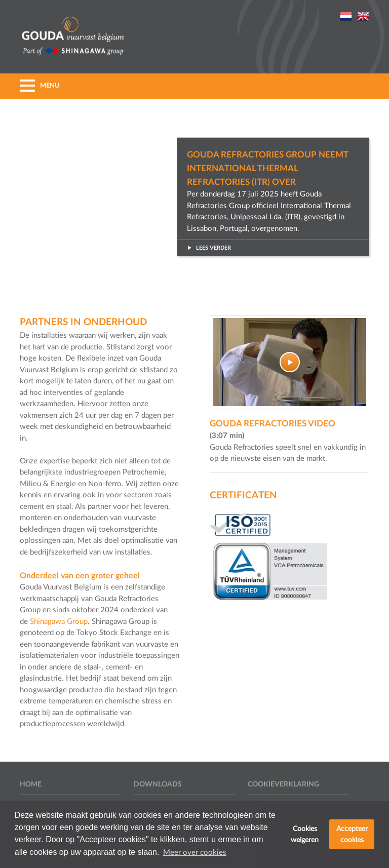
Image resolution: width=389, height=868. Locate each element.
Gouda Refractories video (273, 424)
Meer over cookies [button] (195, 853)
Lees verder (209, 248)
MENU (40, 86)
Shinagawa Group (59, 622)
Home (31, 784)
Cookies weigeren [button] (305, 834)
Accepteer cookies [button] (352, 834)
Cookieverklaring (283, 784)
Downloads (158, 784)
